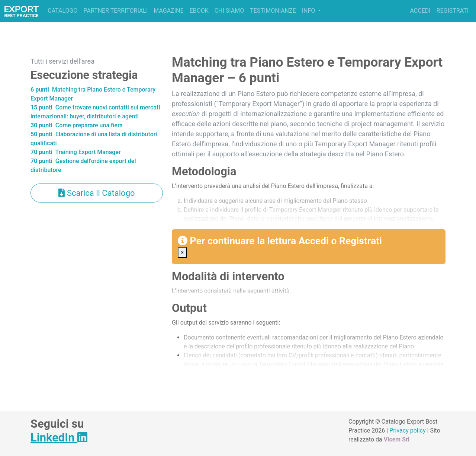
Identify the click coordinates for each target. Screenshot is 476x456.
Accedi (420, 11)
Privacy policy (408, 431)
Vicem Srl (397, 439)
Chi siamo (229, 11)
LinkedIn (59, 438)
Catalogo (62, 11)
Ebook (199, 11)
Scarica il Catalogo (97, 193)
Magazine (168, 11)
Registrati (453, 11)
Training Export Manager (76, 152)
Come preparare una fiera (77, 125)
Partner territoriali (115, 11)
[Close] (182, 253)
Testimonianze (273, 11)
